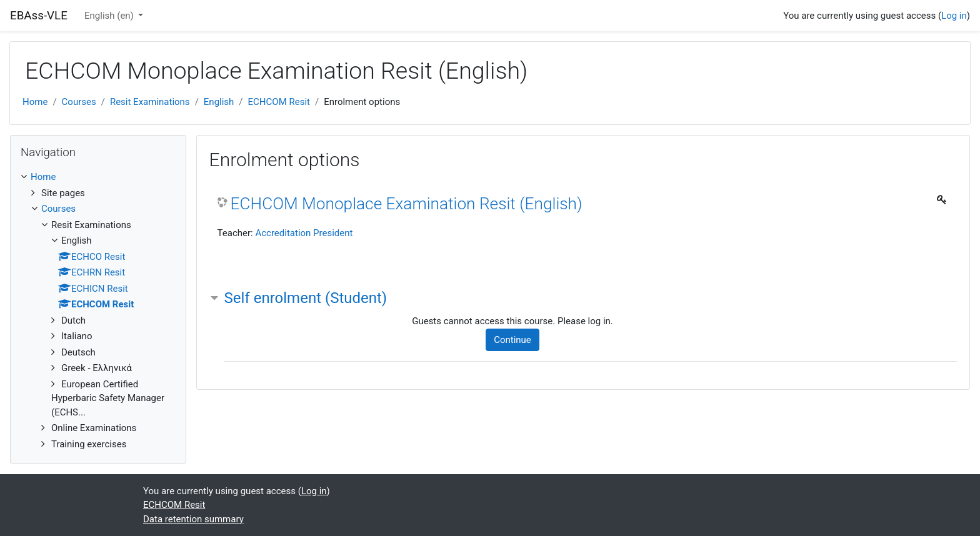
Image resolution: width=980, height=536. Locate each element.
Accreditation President (304, 233)
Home (35, 102)
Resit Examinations (150, 102)
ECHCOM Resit (279, 102)
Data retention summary (193, 519)
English (219, 102)
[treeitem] (98, 177)
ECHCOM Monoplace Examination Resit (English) (407, 204)
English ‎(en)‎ (110, 16)
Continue (512, 340)
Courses (79, 102)
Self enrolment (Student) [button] (306, 298)
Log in (954, 16)
